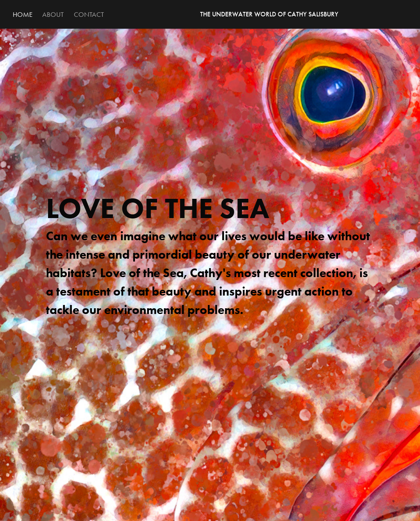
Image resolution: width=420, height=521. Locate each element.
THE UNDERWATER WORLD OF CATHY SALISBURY (269, 14)
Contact (89, 14)
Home (23, 14)
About (53, 14)
